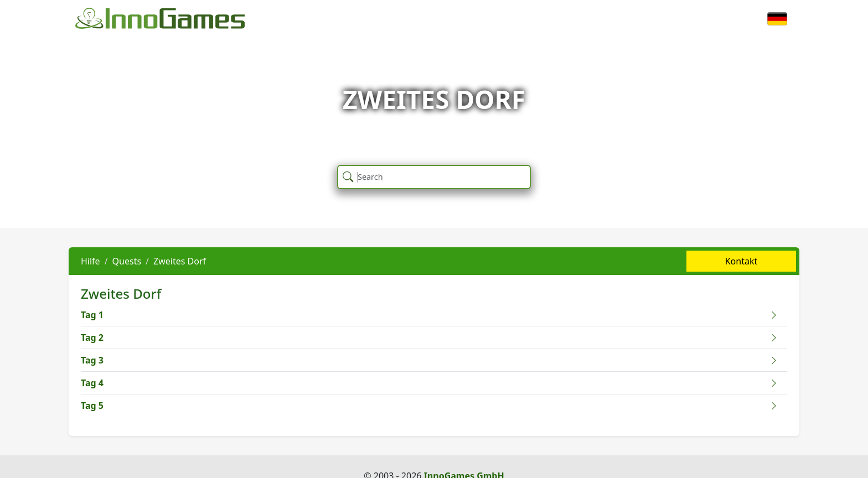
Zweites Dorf (180, 261)
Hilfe (91, 261)
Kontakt (742, 261)
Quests (127, 261)
